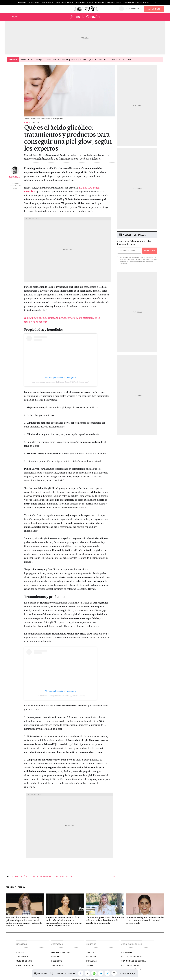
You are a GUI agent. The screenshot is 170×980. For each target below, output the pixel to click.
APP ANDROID (23, 957)
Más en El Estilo (15, 887)
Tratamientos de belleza (62, 876)
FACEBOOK (91, 957)
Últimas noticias (34, 2)
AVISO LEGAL (127, 952)
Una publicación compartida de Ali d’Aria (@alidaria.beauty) (60, 696)
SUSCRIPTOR (57, 965)
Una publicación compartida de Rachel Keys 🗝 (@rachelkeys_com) (60, 382)
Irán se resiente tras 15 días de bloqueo (136, 2)
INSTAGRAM (92, 961)
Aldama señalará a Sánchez (64, 2)
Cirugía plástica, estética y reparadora (35, 876)
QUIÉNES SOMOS (24, 961)
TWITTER (90, 952)
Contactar (57, 944)
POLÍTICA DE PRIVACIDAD (133, 957)
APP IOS (20, 952)
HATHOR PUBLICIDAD (61, 952)
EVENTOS (56, 957)
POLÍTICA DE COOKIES (131, 965)
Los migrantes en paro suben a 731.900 (108, 2)
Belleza (15, 876)
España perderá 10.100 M (84, 2)
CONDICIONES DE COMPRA (134, 961)
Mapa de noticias (47, 2)
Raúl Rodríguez (15, 177)
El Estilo (28, 122)
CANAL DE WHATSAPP (26, 965)
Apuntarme (150, 251)
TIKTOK (90, 965)
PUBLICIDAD (57, 961)
